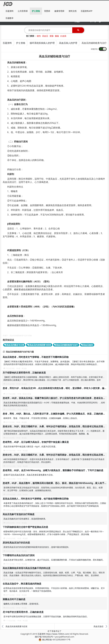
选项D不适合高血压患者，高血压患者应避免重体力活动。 (29, 475)
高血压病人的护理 (68, 43)
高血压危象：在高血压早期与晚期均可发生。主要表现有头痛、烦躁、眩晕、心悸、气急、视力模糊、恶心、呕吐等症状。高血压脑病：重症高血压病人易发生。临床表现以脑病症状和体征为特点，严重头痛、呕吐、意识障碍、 (54, 574)
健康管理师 (59, 11)
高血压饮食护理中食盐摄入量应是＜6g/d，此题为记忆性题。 (30, 446)
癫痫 (57, 36)
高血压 (45, 36)
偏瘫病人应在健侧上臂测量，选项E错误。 (22, 604)
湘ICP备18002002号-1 (45, 637)
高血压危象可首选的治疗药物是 (19, 514)
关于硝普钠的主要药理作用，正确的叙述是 (24, 373)
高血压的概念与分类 (14, 345)
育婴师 (47, 11)
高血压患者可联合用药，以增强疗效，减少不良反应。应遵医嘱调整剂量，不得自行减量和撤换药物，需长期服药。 (54, 560)
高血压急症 (87, 345)
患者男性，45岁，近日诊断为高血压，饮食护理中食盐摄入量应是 (36, 442)
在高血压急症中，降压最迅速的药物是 (22, 584)
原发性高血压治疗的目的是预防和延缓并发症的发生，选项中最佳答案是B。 (37, 547)
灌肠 (52, 36)
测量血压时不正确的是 (14, 599)
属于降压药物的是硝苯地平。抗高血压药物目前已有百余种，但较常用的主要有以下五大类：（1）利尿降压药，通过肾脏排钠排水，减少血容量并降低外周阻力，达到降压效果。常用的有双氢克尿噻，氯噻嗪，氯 (54, 432)
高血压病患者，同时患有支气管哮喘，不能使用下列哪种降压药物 (36, 357)
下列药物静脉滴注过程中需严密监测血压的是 (25, 527)
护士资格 (36, 11)
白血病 (63, 36)
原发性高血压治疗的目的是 (16, 543)
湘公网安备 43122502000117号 (54, 640)
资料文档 (73, 11)
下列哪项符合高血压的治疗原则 (19, 555)
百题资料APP (87, 11)
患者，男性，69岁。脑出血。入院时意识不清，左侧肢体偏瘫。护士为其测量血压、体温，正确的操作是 (55, 414)
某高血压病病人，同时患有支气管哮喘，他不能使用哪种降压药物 (36, 499)
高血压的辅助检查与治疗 (66, 345)
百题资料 (10, 11)
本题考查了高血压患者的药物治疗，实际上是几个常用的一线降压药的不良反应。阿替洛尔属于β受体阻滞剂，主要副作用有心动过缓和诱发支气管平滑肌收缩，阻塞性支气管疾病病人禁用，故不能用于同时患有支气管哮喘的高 (55, 505)
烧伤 (39, 36)
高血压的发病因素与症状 (39, 345)
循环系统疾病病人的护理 (42, 43)
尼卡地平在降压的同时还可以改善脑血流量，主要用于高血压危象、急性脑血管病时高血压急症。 (46, 616)
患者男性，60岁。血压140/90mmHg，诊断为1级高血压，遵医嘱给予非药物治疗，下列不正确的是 (53, 470)
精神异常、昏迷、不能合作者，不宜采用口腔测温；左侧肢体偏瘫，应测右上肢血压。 (41, 418)
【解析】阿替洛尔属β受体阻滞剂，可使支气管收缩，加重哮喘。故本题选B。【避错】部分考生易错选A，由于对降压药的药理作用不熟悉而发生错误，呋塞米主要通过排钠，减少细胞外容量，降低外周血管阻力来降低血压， (54, 363)
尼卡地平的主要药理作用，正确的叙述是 (23, 612)
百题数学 (10, 18)
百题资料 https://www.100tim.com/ (54, 634)
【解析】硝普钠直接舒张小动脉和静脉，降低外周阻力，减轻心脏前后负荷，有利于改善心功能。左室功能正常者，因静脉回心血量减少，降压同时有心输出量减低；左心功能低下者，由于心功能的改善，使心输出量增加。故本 (54, 378)
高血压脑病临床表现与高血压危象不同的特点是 (27, 568)
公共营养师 (23, 11)
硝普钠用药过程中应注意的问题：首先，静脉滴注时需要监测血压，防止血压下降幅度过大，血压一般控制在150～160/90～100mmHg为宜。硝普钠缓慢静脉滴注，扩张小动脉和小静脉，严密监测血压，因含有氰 (54, 533)
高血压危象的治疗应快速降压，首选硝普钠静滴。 (25, 519)
